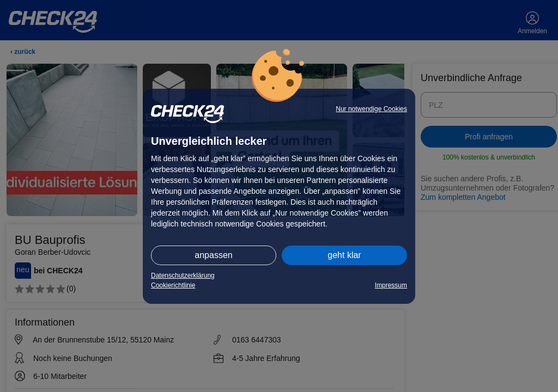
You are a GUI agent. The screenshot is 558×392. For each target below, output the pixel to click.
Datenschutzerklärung (183, 275)
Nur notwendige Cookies (371, 109)
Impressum (391, 285)
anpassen (213, 255)
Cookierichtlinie (173, 285)
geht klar (344, 255)
